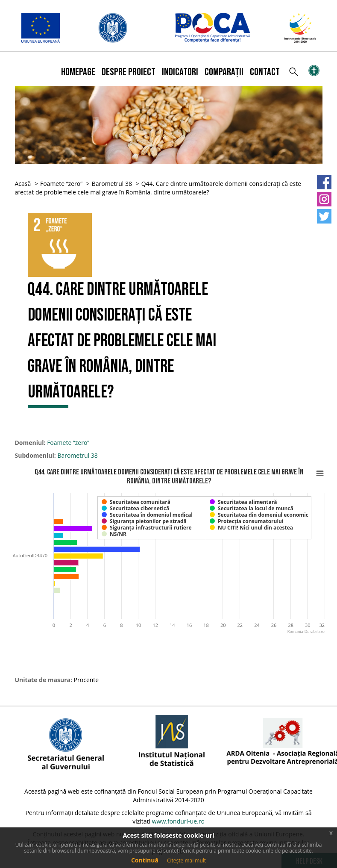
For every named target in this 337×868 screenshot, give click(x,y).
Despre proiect (129, 72)
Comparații (224, 72)
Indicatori (180, 72)
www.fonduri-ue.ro (178, 821)
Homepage (78, 72)
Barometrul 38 (112, 184)
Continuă (145, 860)
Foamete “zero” (61, 184)
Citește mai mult (186, 861)
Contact (265, 72)
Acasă (23, 184)
